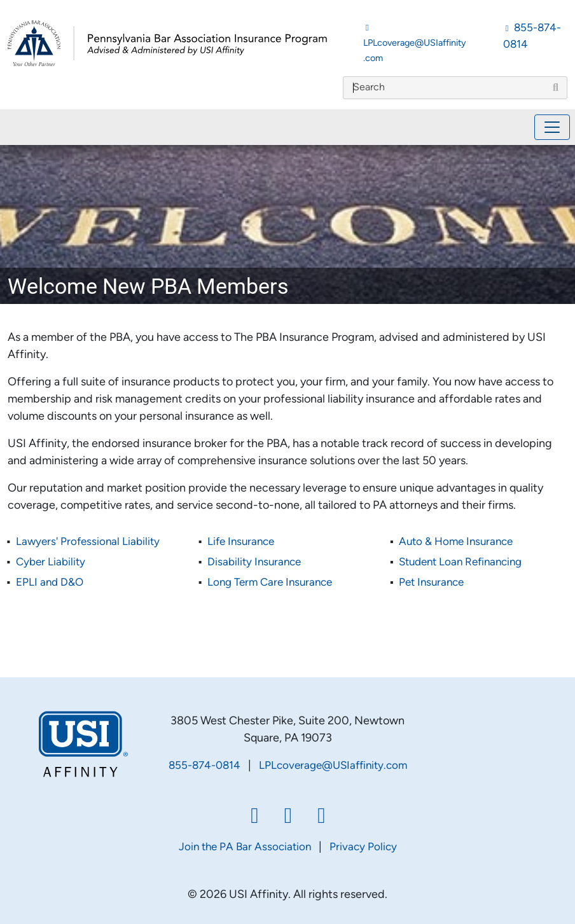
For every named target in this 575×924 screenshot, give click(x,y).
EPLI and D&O (50, 583)
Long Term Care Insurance (270, 583)
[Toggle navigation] (552, 127)
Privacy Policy (363, 847)
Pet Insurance (431, 583)
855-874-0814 (204, 766)
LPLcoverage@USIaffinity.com (333, 766)
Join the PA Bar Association (245, 847)
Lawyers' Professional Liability (88, 542)
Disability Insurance (254, 562)
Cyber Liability (51, 562)
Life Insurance (241, 542)
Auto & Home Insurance (456, 542)
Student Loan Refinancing (460, 562)
